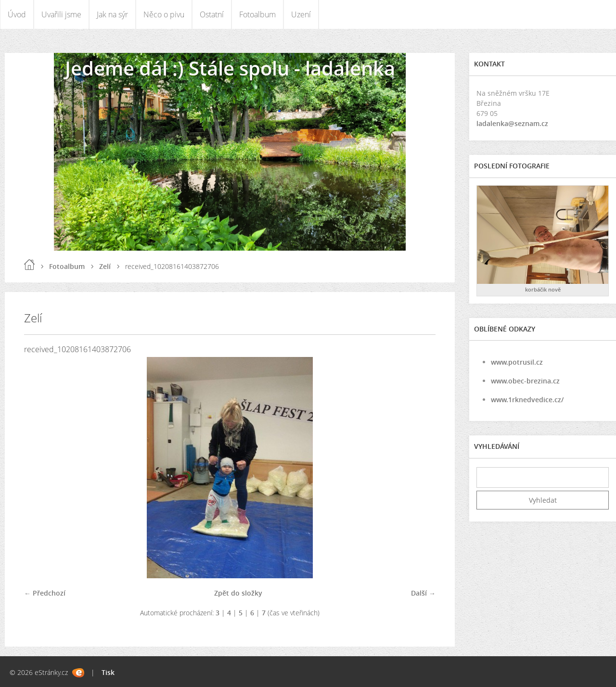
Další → (423, 593)
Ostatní (212, 14)
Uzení (301, 14)
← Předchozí (45, 593)
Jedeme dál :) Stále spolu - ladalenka (230, 68)
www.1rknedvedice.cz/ (527, 400)
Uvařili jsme (61, 14)
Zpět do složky (238, 593)
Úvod (17, 14)
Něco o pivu (164, 14)
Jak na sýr (112, 14)
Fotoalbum (257, 14)
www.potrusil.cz (517, 362)
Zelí (105, 266)
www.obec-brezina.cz (525, 381)
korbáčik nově (543, 289)
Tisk (108, 672)
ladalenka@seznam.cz (512, 123)
